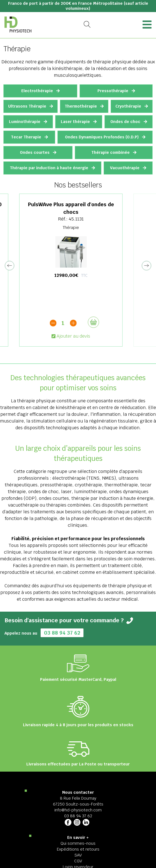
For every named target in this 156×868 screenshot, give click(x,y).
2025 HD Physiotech (98, 863)
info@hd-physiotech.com (78, 781)
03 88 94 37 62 (62, 603)
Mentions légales (21, 863)
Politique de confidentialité (58, 863)
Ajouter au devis (78, 307)
